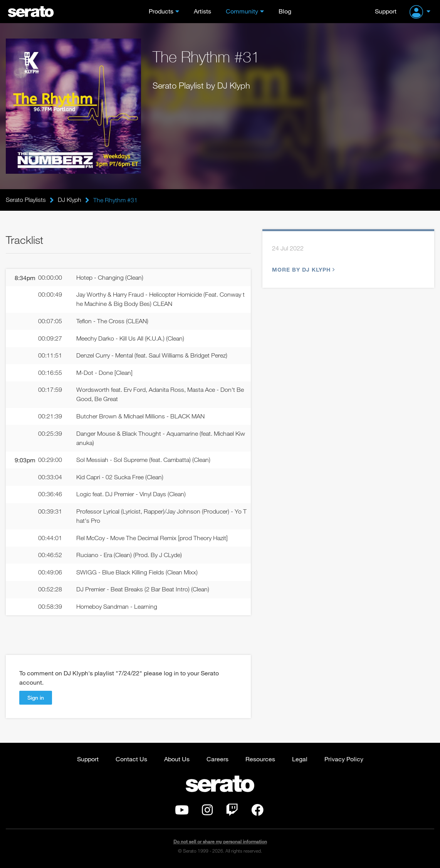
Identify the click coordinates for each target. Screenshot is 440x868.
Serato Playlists (26, 200)
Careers (217, 760)
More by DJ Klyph (302, 269)
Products (161, 11)
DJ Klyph (70, 200)
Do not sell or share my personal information (220, 843)
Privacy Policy (344, 760)
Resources (260, 760)
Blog (285, 11)
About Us (177, 760)
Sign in (36, 699)
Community (242, 11)
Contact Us (131, 760)
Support (386, 11)
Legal (300, 760)
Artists (202, 11)
